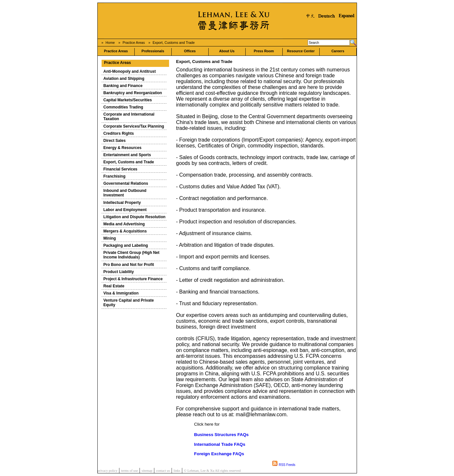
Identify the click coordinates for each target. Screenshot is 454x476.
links (177, 471)
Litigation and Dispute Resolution (135, 217)
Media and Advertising (124, 224)
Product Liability (119, 272)
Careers (338, 51)
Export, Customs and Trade (174, 43)
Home (110, 43)
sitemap (147, 471)
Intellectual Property (122, 203)
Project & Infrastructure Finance (133, 279)
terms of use (129, 471)
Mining (110, 238)
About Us (227, 51)
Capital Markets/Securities (128, 100)
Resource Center (301, 51)
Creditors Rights (119, 133)
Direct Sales (115, 141)
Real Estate (114, 286)
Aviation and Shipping (124, 79)
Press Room (264, 51)
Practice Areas (134, 43)
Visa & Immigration (121, 293)
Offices (190, 51)
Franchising (115, 176)
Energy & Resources (123, 148)
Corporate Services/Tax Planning (134, 126)
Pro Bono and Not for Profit (129, 265)
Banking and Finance (123, 86)
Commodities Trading (123, 107)
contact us (163, 471)
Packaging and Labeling (126, 245)
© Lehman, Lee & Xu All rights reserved (212, 471)
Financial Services (121, 169)
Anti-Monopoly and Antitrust (130, 71)
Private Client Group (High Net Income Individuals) (132, 255)
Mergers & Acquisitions (125, 231)
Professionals (153, 51)
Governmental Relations (126, 183)
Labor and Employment (125, 210)
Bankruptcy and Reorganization (133, 93)
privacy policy (108, 471)
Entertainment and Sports (127, 155)
